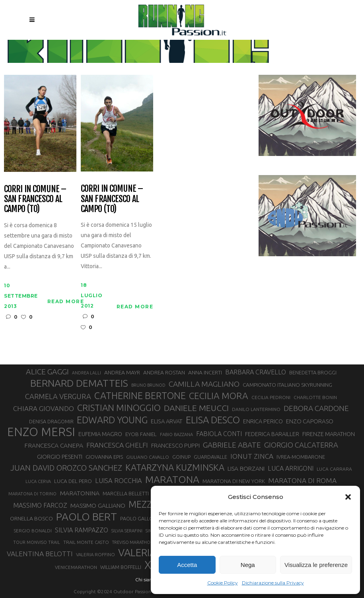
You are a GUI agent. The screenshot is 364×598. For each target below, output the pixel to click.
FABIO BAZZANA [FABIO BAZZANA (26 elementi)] (176, 434)
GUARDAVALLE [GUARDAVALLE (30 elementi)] (210, 457)
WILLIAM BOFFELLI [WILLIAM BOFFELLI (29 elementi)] (121, 567)
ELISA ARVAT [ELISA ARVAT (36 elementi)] (167, 421)
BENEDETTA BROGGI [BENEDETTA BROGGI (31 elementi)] (313, 372)
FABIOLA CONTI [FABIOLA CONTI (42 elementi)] (219, 434)
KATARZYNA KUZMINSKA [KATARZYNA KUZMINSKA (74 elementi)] (175, 467)
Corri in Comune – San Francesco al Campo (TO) (35, 199)
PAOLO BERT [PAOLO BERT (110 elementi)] (87, 516)
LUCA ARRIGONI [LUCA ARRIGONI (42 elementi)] (291, 468)
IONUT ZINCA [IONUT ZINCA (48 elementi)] (252, 456)
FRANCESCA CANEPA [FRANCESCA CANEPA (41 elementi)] (54, 445)
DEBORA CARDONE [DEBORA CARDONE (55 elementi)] (316, 408)
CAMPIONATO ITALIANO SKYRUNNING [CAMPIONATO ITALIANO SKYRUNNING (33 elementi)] (287, 385)
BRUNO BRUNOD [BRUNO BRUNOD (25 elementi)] (148, 385)
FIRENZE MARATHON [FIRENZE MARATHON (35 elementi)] (329, 434)
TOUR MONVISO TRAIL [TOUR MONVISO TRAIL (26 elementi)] (37, 542)
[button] (348, 497)
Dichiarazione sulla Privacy (273, 583)
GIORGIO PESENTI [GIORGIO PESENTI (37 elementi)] (60, 457)
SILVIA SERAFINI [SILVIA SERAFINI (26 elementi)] (127, 531)
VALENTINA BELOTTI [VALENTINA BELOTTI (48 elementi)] (40, 554)
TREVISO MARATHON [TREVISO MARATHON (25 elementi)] (133, 542)
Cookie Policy (223, 583)
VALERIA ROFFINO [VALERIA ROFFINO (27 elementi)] (95, 554)
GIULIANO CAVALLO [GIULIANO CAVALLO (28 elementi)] (148, 457)
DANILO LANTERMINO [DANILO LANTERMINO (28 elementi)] (256, 409)
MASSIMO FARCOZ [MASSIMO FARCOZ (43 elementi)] (40, 505)
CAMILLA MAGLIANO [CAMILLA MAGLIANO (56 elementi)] (204, 384)
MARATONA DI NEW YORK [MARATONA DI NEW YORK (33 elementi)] (234, 481)
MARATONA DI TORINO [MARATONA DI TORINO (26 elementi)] (32, 494)
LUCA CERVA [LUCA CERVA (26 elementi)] (38, 481)
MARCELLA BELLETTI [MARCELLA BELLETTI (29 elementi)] (126, 493)
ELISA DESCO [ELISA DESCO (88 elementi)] (213, 420)
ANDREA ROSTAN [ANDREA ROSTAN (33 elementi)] (164, 372)
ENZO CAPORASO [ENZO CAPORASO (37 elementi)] (310, 421)
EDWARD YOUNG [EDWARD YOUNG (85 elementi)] (112, 420)
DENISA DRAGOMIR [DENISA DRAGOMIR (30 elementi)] (51, 421)
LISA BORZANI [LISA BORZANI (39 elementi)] (246, 468)
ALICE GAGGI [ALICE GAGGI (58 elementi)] (47, 372)
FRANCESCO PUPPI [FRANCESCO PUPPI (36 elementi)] (175, 445)
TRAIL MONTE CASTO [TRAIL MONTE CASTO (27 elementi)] (86, 542)
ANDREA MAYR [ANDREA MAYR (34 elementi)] (122, 372)
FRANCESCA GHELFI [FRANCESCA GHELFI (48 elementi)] (117, 445)
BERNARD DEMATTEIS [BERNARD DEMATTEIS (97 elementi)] (79, 383)
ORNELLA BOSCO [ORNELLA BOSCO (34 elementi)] (31, 518)
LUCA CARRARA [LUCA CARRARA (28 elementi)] (334, 469)
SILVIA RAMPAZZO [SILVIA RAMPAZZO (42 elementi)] (82, 530)
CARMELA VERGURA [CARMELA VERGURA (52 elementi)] (58, 396)
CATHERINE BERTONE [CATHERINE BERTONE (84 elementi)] (140, 395)
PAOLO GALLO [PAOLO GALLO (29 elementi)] (137, 518)
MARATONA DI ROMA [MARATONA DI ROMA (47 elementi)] (302, 480)
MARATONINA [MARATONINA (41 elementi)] (80, 493)
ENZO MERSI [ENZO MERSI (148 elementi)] (41, 432)
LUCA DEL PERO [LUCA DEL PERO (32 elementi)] (73, 481)
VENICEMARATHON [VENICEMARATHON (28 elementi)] (76, 567)
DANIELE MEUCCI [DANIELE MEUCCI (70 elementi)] (196, 408)
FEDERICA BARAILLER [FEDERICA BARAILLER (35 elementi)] (272, 434)
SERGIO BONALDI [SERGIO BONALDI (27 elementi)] (33, 531)
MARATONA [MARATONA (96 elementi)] (172, 479)
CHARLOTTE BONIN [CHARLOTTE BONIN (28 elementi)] (315, 397)
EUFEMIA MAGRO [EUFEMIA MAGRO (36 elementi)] (100, 434)
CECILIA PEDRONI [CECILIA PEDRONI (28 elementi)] (271, 397)
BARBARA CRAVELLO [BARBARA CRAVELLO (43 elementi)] (256, 372)
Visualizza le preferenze (316, 565)
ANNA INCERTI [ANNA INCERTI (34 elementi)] (205, 372)
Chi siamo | (147, 579)
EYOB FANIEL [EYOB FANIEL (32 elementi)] (141, 434)
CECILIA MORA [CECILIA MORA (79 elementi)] (219, 396)
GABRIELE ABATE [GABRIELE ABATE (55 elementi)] (232, 445)
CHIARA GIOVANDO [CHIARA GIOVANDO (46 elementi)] (44, 408)
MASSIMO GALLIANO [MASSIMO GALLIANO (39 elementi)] (98, 505)
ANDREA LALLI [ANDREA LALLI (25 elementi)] (87, 373)
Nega (248, 565)
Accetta (187, 565)
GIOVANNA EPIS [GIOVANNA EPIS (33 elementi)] (104, 457)
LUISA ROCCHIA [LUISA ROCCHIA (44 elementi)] (119, 481)
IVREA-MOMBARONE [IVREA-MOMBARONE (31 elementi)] (301, 457)
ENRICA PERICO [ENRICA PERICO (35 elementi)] (263, 421)
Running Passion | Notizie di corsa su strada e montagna (163, 47)
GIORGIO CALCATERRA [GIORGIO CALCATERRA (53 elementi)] (301, 445)
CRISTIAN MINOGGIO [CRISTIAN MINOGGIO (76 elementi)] (119, 408)
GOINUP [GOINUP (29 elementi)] (181, 457)
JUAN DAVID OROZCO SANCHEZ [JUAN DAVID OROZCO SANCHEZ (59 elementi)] (66, 468)
